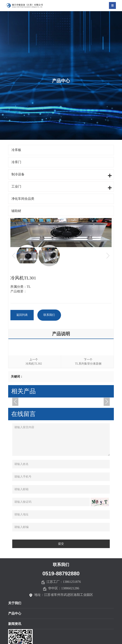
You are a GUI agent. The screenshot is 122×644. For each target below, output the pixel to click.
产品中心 (15, 614)
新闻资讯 (15, 624)
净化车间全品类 (23, 199)
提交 (61, 544)
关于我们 (15, 603)
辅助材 (16, 211)
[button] (15, 402)
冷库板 (16, 150)
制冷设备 (18, 174)
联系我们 (50, 315)
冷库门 (16, 162)
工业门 (16, 186)
